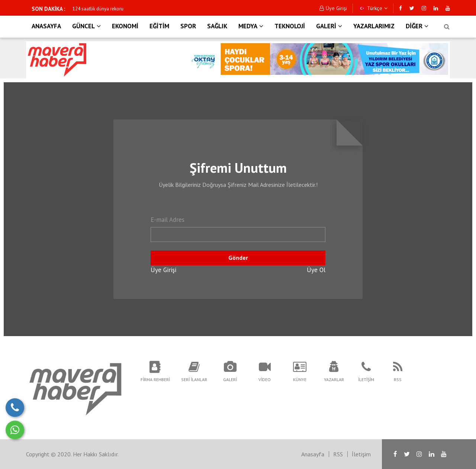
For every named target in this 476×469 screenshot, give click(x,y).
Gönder (238, 258)
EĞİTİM (159, 26)
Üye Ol (316, 270)
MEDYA (251, 26)
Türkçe (373, 8)
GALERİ (329, 26)
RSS (338, 454)
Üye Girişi (333, 8)
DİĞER (417, 26)
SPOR (188, 26)
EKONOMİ (125, 26)
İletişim (361, 454)
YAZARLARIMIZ (374, 26)
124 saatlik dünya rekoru (98, 9)
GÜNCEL (86, 26)
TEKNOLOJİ (290, 26)
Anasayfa (313, 454)
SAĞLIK (217, 26)
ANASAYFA (46, 26)
